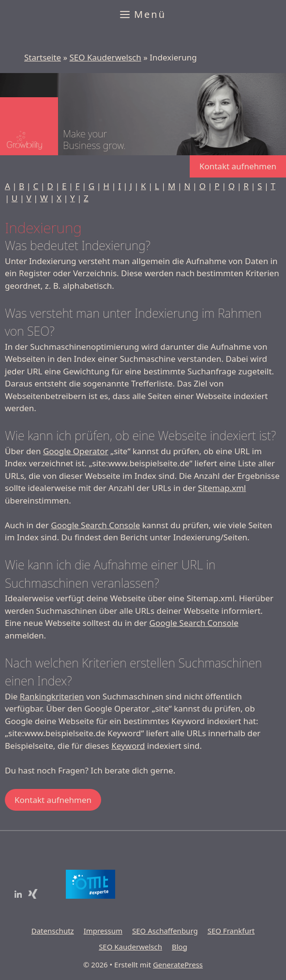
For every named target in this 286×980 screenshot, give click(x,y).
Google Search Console (95, 525)
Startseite (43, 57)
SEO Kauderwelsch (105, 57)
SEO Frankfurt (231, 931)
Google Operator (76, 451)
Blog (180, 947)
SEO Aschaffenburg (165, 931)
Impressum (103, 931)
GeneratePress (178, 965)
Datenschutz (53, 931)
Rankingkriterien (52, 696)
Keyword (128, 746)
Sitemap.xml (222, 488)
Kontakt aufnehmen (238, 166)
